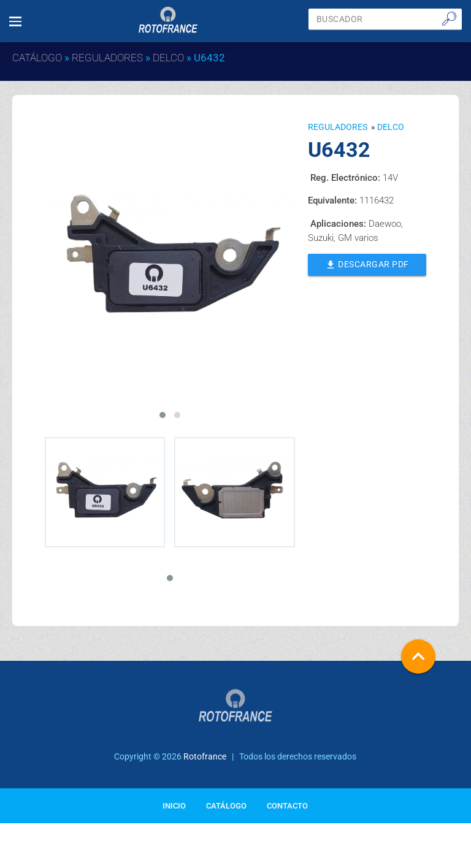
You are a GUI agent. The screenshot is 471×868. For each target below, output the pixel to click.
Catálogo (37, 58)
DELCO (168, 58)
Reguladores (107, 58)
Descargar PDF (367, 264)
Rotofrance (205, 756)
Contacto (287, 806)
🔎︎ (449, 18)
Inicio (174, 806)
